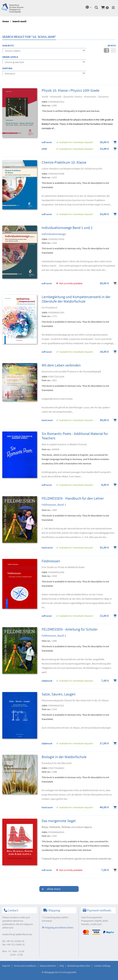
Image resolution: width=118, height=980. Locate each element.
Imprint (6, 966)
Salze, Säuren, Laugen (59, 694)
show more (51, 889)
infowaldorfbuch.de (20, 934)
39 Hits (112, 45)
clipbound (47, 681)
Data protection (48, 966)
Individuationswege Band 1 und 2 (67, 228)
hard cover (47, 420)
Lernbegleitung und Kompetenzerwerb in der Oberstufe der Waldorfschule (76, 299)
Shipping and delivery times (58, 927)
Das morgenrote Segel (59, 821)
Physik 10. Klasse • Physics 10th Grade (71, 90)
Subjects (8, 45)
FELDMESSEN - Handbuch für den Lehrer (73, 498)
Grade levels (10, 57)
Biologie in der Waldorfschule (64, 757)
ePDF (44, 149)
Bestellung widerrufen (79, 966)
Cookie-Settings (102, 966)
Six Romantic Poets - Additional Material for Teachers (75, 436)
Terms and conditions (25, 966)
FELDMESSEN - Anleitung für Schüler (70, 629)
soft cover (47, 142)
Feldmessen (51, 561)
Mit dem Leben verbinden (61, 365)
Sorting (7, 68)
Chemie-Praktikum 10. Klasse (64, 162)
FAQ (62, 966)
